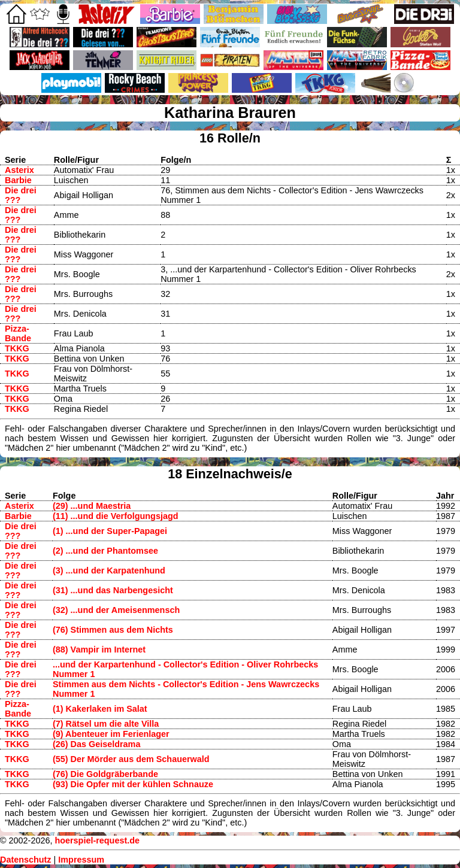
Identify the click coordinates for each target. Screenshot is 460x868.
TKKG (17, 348)
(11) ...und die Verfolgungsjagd (115, 516)
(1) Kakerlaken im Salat (100, 709)
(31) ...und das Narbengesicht (113, 590)
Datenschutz (26, 860)
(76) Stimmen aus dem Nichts (113, 630)
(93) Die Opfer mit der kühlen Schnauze (133, 784)
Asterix (19, 170)
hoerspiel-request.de (97, 840)
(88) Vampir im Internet (99, 650)
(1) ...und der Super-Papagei (110, 531)
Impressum (81, 860)
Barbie (18, 180)
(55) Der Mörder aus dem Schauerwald (131, 759)
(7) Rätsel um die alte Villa (106, 724)
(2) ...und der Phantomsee (105, 551)
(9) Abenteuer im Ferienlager (111, 734)
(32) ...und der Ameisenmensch (116, 610)
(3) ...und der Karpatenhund (109, 570)
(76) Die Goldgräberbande (105, 774)
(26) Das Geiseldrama (96, 744)
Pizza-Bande (18, 333)
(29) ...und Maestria (92, 506)
